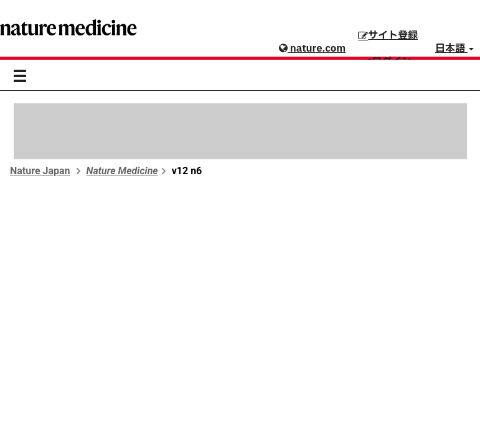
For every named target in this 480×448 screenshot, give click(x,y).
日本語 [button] (454, 49)
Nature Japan (40, 171)
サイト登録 (388, 35)
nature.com (312, 49)
